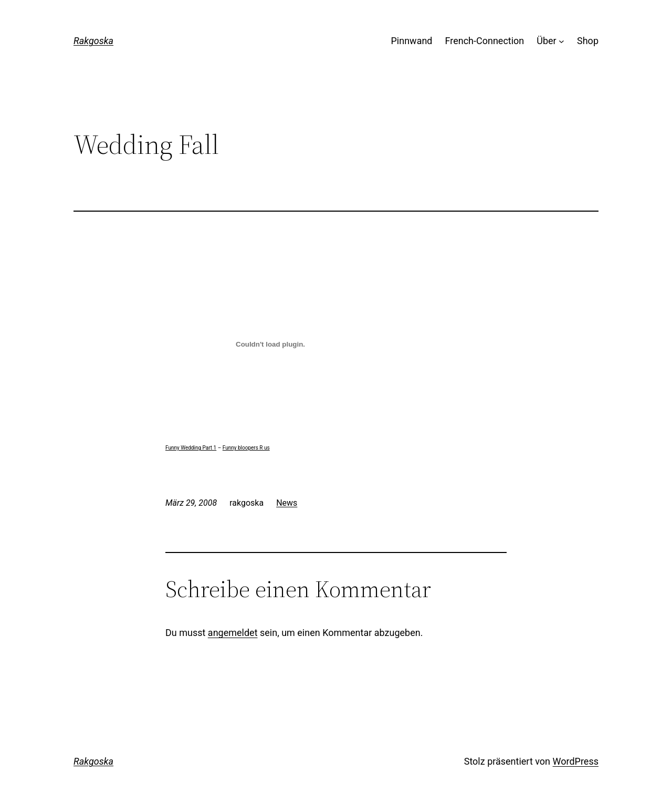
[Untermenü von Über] (561, 41)
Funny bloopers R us (246, 448)
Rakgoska (93, 41)
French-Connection (485, 41)
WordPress (576, 761)
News (287, 503)
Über (546, 41)
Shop (588, 41)
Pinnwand (412, 41)
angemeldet (233, 633)
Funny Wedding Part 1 (191, 448)
